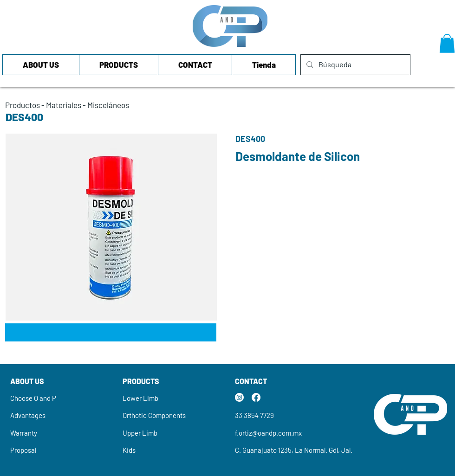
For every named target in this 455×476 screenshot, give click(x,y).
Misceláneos (108, 105)
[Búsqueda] (354, 65)
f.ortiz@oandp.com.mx (268, 433)
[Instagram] (239, 397)
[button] (447, 43)
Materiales (64, 105)
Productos (23, 105)
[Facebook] (256, 397)
